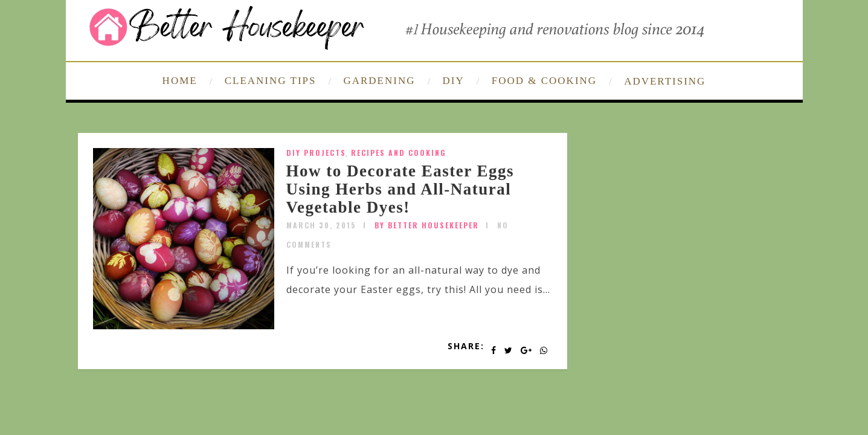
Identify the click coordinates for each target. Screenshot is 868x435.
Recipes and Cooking (399, 153)
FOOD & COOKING (544, 81)
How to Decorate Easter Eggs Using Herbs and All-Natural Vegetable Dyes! (400, 189)
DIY (454, 81)
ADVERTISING (665, 81)
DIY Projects (316, 153)
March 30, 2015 (321, 225)
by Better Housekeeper (427, 225)
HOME (180, 81)
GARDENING (379, 81)
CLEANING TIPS (271, 81)
